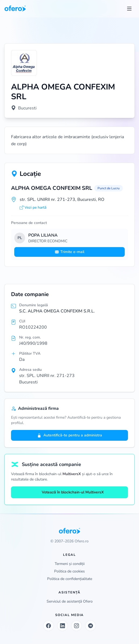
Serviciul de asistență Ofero (70, 601)
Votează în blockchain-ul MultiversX (69, 492)
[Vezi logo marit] (24, 63)
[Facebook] (48, 626)
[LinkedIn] (62, 626)
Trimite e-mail (70, 252)
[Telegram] (91, 626)
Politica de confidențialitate (70, 579)
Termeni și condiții (70, 564)
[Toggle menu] (129, 9)
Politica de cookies (69, 571)
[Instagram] (77, 626)
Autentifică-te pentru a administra (70, 435)
